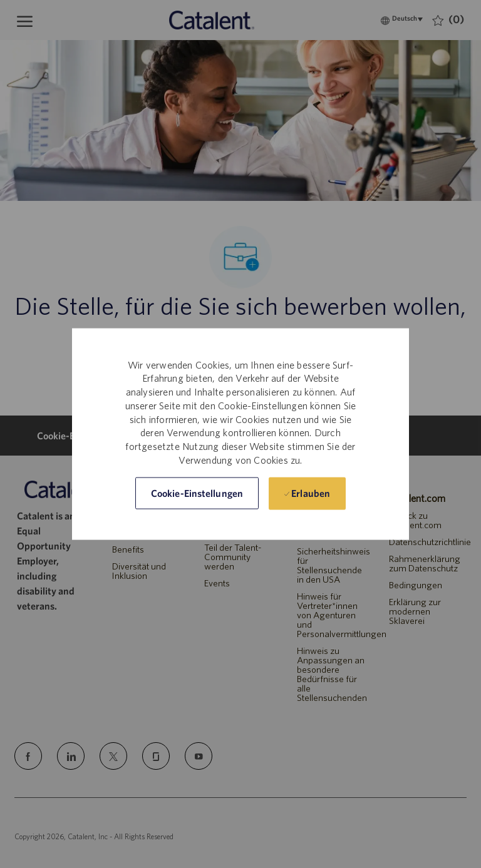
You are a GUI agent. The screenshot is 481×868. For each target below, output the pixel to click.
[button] (197, 493)
